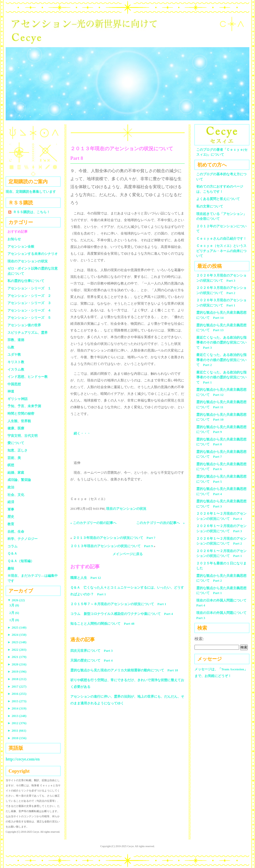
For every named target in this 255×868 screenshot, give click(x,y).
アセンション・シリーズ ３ (29, 303)
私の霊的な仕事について (26, 281)
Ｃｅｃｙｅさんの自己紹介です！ (221, 239)
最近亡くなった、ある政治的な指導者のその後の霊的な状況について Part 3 (221, 343)
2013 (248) (17, 716)
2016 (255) (17, 694)
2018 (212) (17, 679)
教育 (11, 524)
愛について (16, 443)
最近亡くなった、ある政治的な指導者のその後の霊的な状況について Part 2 (221, 360)
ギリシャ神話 (18, 399)
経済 (11, 502)
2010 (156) (17, 738)
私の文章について (210, 206)
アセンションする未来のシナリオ (33, 254)
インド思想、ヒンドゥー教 (28, 377)
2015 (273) (17, 701)
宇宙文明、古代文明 (23, 436)
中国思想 (14, 384)
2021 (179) (17, 657)
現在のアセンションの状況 (126, 509)
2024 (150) (17, 635)
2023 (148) (17, 642)
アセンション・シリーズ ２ (29, 296)
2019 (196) (17, 671)
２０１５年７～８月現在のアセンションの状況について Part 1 (118, 604)
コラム (12, 546)
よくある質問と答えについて (218, 199)
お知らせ (14, 239)
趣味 (11, 568)
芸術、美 (14, 458)
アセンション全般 (21, 247)
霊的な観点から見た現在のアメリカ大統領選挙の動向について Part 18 (124, 670)
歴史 (11, 517)
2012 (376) (17, 723)
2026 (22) (16, 600)
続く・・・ (82, 433)
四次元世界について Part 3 (91, 651)
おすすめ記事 (18, 232)
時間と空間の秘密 (21, 414)
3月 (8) (14, 605)
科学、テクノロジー (23, 539)
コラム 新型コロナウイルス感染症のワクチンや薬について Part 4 (122, 614)
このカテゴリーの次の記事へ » (161, 523)
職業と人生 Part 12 (86, 578)
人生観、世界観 (19, 421)
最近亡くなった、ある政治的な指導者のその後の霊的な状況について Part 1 (221, 377)
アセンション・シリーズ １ (29, 288)
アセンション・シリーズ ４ (29, 310)
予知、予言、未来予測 (24, 406)
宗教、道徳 (16, 340)
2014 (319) (17, 708)
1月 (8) (14, 620)
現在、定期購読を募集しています (31, 192)
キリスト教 (16, 362)
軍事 (11, 509)
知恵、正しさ (18, 450)
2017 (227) (17, 686)
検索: (199, 639)
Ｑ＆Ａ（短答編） (21, 561)
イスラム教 (16, 369)
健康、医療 (16, 428)
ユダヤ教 (14, 354)
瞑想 (11, 465)
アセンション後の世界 (24, 325)
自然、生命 (16, 532)
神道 (11, 391)
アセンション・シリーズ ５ (29, 318)
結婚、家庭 (16, 473)
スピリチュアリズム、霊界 (28, 333)
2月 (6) (14, 613)
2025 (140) (17, 627)
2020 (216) (17, 664)
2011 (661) (17, 731)
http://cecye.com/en (23, 759)
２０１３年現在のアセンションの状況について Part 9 (112, 546)
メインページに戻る (128, 554)
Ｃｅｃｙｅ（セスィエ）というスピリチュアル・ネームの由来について (221, 251)
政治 (11, 487)
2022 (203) (17, 650)
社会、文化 (16, 495)
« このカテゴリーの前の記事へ (93, 523)
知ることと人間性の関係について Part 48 (102, 624)
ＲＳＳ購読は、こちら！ (32, 212)
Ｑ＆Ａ (14, 553)
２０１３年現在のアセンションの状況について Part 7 (114, 538)
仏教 (11, 347)
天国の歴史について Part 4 (91, 660)
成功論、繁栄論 (19, 480)
